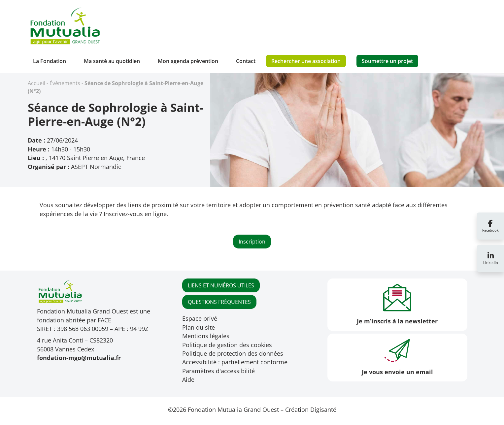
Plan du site (199, 327)
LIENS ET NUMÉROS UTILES (221, 285)
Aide (188, 379)
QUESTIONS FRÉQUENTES (219, 302)
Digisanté (323, 409)
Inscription (252, 242)
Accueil (36, 83)
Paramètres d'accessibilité (218, 371)
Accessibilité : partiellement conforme (235, 362)
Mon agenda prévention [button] (188, 61)
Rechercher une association (306, 61)
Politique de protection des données (233, 353)
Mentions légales (206, 336)
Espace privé (200, 318)
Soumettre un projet (387, 61)
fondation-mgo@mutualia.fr (79, 358)
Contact (246, 61)
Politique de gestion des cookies (227, 345)
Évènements (65, 83)
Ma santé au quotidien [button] (112, 61)
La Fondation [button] (50, 61)
